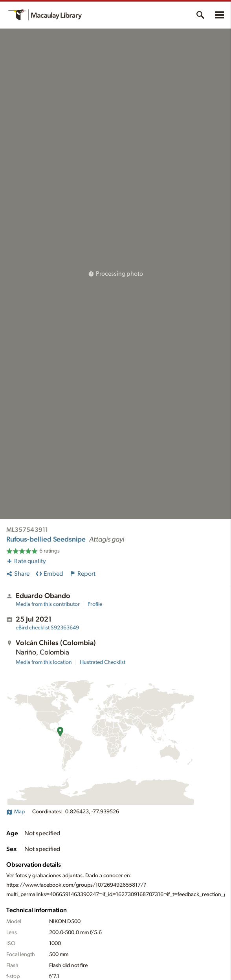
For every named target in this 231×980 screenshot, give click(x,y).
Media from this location (44, 662)
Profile (95, 604)
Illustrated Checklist (103, 662)
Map (16, 812)
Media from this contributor (48, 604)
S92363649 (47, 628)
